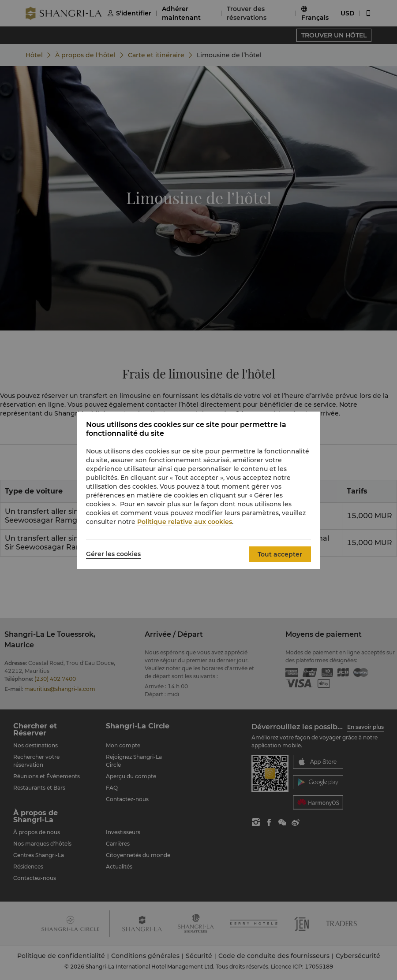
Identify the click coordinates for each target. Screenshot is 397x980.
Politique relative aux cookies (185, 522)
